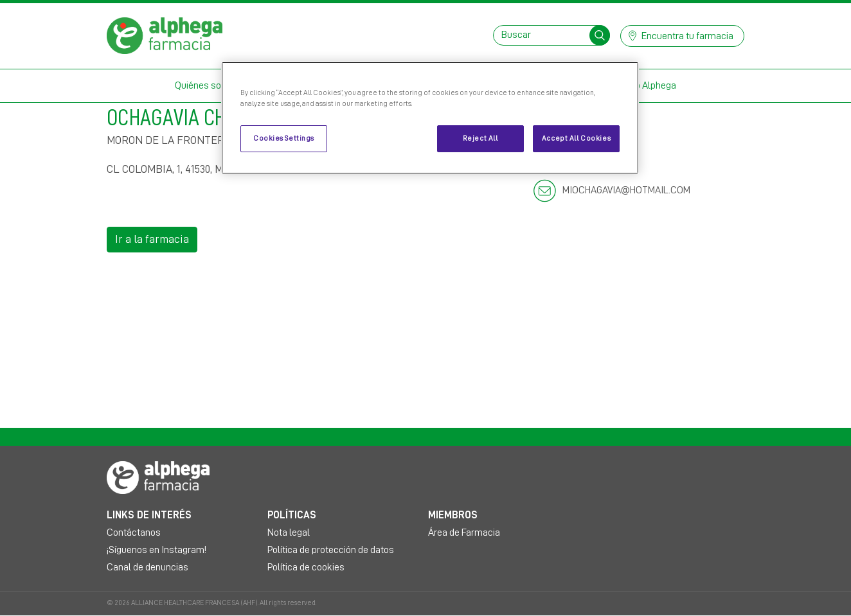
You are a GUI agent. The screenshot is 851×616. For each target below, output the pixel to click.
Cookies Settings (284, 138)
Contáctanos (134, 532)
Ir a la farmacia (152, 239)
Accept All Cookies (576, 138)
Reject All (480, 138)
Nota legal (289, 532)
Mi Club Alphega (643, 85)
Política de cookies (306, 567)
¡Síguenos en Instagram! (157, 550)
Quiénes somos (207, 85)
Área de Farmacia (464, 532)
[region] (430, 118)
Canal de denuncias (148, 567)
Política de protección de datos (331, 550)
